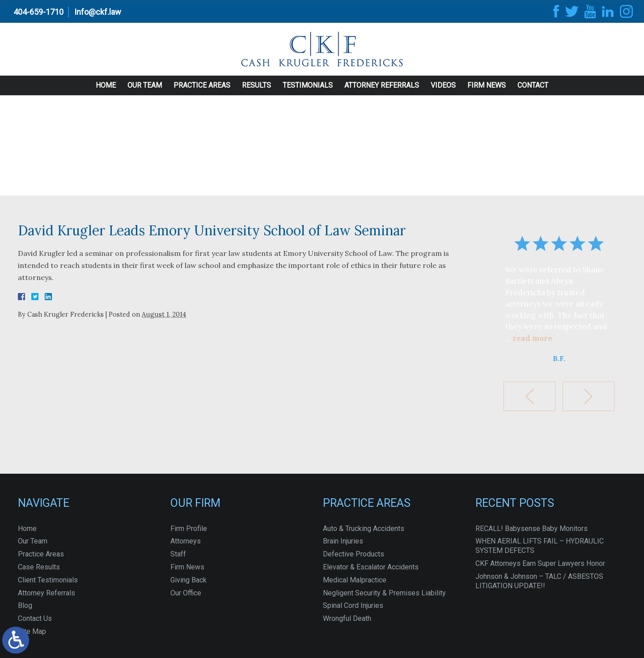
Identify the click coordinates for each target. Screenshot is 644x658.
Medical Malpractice (355, 580)
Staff (178, 554)
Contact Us (35, 618)
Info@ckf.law (98, 12)
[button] (530, 397)
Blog (25, 605)
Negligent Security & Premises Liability (384, 593)
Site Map (32, 631)
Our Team (145, 92)
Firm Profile (189, 529)
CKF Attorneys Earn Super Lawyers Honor (540, 563)
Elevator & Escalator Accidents (371, 567)
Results (256, 92)
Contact (533, 92)
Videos (443, 92)
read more (532, 338)
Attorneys (186, 541)
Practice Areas (202, 92)
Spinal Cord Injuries (353, 605)
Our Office (186, 593)
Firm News (487, 92)
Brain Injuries (343, 541)
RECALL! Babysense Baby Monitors (532, 529)
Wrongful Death (347, 618)
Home (106, 92)
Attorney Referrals (382, 92)
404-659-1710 (38, 12)
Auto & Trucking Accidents (364, 529)
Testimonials (308, 92)
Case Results (39, 567)
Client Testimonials (48, 580)
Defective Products (354, 554)
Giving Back (189, 580)
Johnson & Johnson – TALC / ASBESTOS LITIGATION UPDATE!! (539, 581)
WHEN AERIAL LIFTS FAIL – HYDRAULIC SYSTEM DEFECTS (540, 546)
